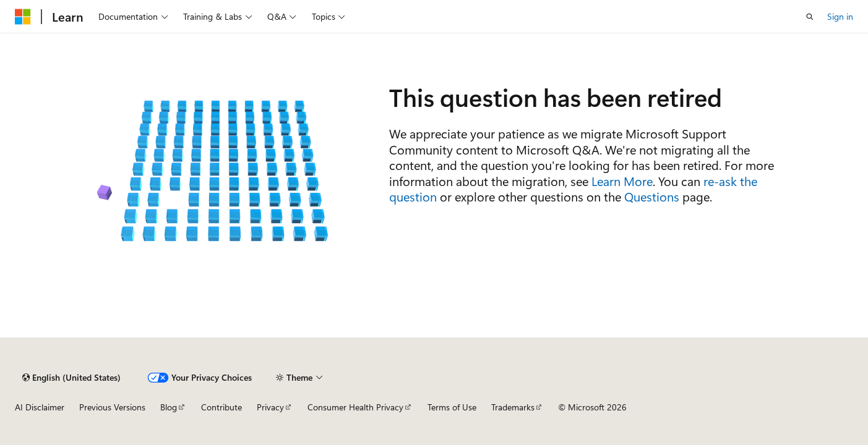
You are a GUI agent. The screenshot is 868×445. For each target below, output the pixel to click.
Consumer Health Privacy (355, 407)
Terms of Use (452, 407)
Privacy (270, 407)
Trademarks (513, 407)
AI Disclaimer (40, 407)
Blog (169, 407)
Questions (652, 196)
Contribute (221, 407)
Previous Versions (112, 407)
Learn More (622, 181)
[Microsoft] (23, 17)
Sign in (840, 16)
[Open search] (810, 17)
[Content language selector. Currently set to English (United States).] (71, 378)
